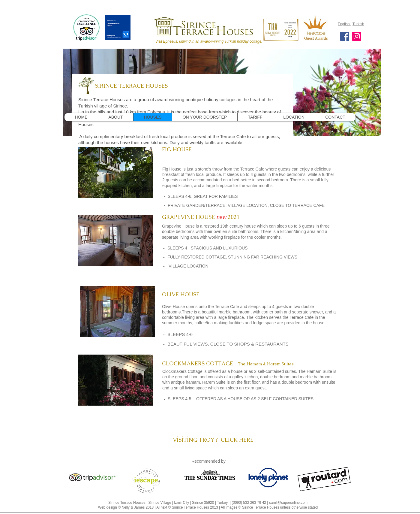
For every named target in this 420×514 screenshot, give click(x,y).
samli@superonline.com (288, 503)
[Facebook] (345, 36)
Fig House (172, 169)
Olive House (173, 307)
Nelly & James (133, 507)
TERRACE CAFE (308, 205)
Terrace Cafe (253, 169)
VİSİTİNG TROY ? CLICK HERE (213, 440)
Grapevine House (178, 226)
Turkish (358, 24)
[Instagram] (357, 36)
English (344, 24)
